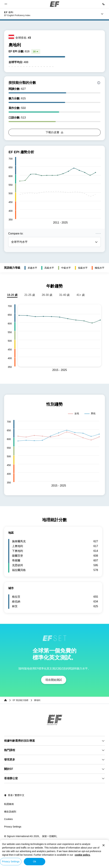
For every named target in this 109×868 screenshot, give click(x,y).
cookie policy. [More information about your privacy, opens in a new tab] (83, 855)
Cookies (8, 819)
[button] (6, 4)
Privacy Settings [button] (13, 827)
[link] (17, 14)
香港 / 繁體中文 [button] (14, 795)
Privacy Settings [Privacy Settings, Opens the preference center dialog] (11, 862)
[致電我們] (104, 4)
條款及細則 (10, 812)
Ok (34, 862)
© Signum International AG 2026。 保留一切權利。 (31, 836)
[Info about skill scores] (99, 83)
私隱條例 (9, 804)
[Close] (104, 845)
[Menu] (102, 14)
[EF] (55, 4)
